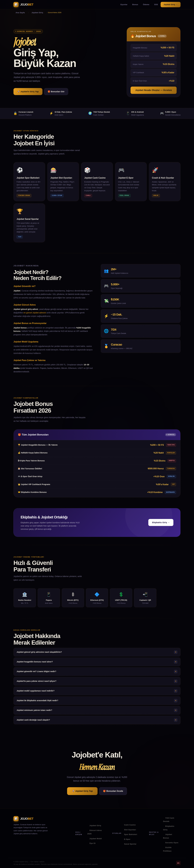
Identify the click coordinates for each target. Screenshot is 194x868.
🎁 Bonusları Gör (56, 91)
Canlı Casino (130, 825)
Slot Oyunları (130, 830)
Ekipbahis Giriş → (161, 526)
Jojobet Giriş (95, 826)
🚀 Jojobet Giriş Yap (82, 791)
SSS (156, 5)
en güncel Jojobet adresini (35, 316)
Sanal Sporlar (130, 844)
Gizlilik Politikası (167, 849)
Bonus (135, 5)
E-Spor (127, 839)
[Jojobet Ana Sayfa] (23, 5)
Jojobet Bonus (168, 836)
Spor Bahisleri (131, 834)
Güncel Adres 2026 (95, 832)
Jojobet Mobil (96, 839)
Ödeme (146, 5)
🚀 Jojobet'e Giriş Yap (28, 91)
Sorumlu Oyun (172, 843)
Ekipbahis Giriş (169, 828)
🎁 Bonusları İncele (113, 791)
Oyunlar (124, 5)
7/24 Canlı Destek (169, 820)
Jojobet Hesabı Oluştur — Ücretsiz (154, 90)
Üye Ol (92, 843)
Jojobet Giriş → (171, 5)
